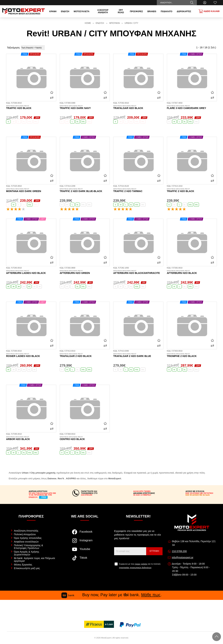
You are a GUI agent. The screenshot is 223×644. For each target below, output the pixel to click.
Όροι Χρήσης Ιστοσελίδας (28, 538)
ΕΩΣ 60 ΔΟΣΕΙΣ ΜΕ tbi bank (198, 495)
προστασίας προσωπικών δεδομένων (135, 568)
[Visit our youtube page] (85, 551)
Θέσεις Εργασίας (23, 565)
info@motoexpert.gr (182, 557)
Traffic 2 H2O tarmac (138, 190)
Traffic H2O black (31, 107)
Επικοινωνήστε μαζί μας (27, 568)
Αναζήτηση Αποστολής (26, 531)
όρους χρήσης (141, 564)
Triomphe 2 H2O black (192, 355)
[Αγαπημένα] (215, 3)
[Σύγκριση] (52, 98)
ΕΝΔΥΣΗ (100, 23)
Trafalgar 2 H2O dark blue (138, 355)
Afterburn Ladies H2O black (31, 272)
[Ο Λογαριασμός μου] (205, 3)
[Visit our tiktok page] (85, 560)
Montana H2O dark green (31, 190)
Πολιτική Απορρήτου (25, 534)
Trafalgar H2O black (138, 107)
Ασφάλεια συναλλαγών (26, 542)
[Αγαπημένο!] (52, 92)
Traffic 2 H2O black (192, 190)
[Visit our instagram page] (85, 542)
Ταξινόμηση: (14, 48)
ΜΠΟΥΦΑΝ (114, 23)
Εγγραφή (154, 551)
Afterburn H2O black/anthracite (138, 272)
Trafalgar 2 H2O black (85, 355)
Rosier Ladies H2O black (31, 355)
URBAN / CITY (131, 23)
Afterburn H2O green (85, 272)
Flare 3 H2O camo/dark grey (192, 107)
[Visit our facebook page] (85, 534)
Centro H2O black (85, 438)
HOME (88, 23)
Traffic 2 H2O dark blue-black (85, 190)
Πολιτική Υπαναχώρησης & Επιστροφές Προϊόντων (28, 547)
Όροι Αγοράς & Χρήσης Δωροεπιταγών (27, 553)
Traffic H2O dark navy (85, 107)
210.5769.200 (179, 551)
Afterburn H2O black (192, 272)
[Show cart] (209, 11)
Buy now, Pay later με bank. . (111, 595)
